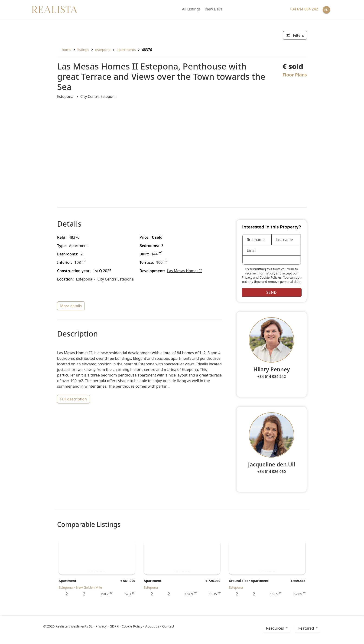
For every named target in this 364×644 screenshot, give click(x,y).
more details (71, 306)
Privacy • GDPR (107, 626)
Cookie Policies (271, 277)
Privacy (247, 277)
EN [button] (326, 10)
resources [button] (275, 628)
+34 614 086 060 (272, 472)
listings (83, 50)
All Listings (191, 9)
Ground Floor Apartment (249, 581)
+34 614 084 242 (272, 376)
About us (152, 626)
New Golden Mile (89, 587)
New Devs (214, 9)
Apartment (67, 581)
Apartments (126, 50)
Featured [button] (307, 628)
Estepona (103, 50)
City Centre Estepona (98, 96)
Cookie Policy (132, 626)
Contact (168, 626)
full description (73, 399)
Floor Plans (295, 75)
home (64, 50)
